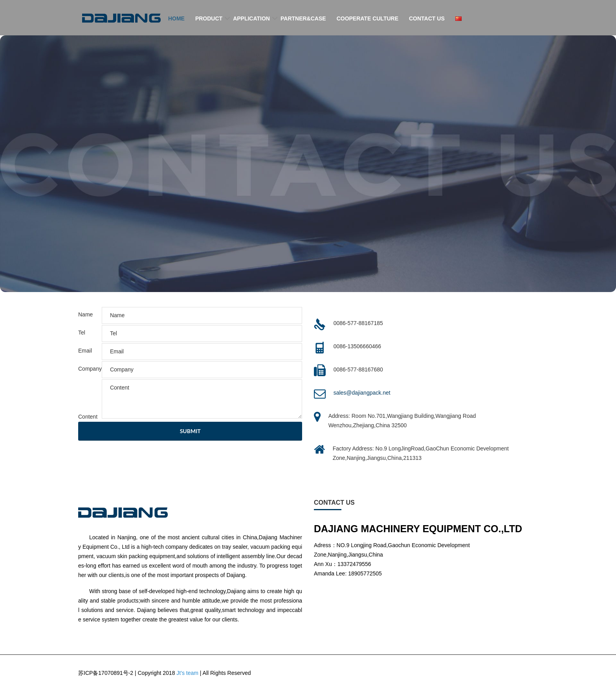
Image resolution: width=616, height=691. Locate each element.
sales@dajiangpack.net (362, 393)
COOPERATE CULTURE (368, 18)
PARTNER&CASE (303, 18)
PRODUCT (209, 18)
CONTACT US (427, 18)
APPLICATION (251, 18)
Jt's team (187, 673)
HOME (176, 18)
